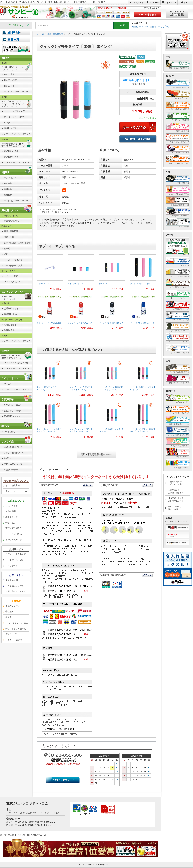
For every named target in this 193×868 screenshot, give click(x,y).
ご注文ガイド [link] (11, 506)
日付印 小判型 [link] (10, 80)
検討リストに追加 (138, 139)
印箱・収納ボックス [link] (13, 464)
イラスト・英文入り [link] (13, 260)
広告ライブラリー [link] (14, 634)
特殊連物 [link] (8, 189)
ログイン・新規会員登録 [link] (17, 554)
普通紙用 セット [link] (11, 309)
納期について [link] (11, 517)
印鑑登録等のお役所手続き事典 (176, 491)
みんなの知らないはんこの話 (176, 508)
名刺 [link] (6, 254)
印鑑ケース (138, 26)
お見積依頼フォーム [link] (15, 586)
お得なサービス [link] (13, 566)
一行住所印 (151, 26)
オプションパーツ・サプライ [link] (17, 92)
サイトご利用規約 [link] (14, 534)
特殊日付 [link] (8, 195)
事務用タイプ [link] (10, 128)
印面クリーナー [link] (11, 470)
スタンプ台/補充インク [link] (14, 453)
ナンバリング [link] (10, 178)
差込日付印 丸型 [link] (11, 151)
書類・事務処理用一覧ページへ (96, 454)
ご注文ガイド (138, 3)
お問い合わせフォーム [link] (16, 591)
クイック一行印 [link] (11, 276)
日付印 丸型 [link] (9, 74)
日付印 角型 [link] (9, 86)
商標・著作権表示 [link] (14, 528)
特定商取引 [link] (11, 523)
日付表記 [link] (8, 183)
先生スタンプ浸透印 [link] (13, 411)
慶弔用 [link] (7, 248)
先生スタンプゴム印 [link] (13, 405)
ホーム (187, 3)
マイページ (154, 3)
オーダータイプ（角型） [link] (15, 117)
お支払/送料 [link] (11, 511)
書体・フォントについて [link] (17, 491)
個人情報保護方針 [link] (14, 540)
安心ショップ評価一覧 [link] (16, 629)
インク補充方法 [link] (13, 485)
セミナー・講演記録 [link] (15, 640)
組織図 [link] (9, 617)
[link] (50, 274)
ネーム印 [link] (8, 384)
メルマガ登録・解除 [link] (15, 560)
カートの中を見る (147, 15)
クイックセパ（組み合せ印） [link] (17, 363)
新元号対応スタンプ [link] (13, 221)
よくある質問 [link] (11, 580)
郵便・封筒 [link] (9, 237)
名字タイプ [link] (9, 123)
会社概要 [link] (9, 612)
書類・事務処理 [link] (11, 231)
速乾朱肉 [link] (8, 458)
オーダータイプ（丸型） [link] (15, 111)
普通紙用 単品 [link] (10, 314)
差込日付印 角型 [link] (11, 157)
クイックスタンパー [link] (13, 282)
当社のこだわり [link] (13, 606)
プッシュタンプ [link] (11, 432)
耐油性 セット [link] (10, 325)
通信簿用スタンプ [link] (12, 416)
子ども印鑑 (164, 26)
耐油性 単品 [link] (9, 330)
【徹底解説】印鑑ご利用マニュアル (176, 500)
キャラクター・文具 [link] (13, 265)
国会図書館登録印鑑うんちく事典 (176, 483)
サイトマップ (170, 3)
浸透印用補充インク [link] (13, 447)
